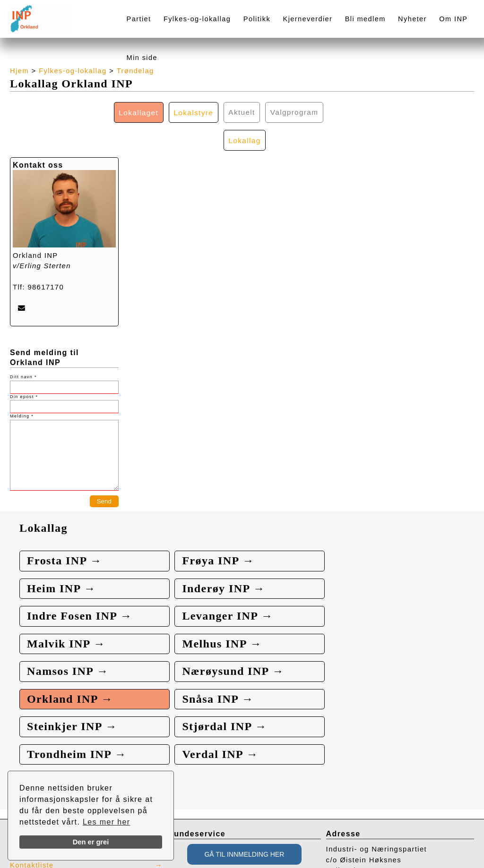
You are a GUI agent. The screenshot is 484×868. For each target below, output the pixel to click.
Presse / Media (38, 739)
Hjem (19, 71)
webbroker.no (48, 865)
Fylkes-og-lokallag (197, 19)
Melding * (22, 389)
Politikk (257, 19)
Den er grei (91, 842)
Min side (142, 58)
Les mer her (107, 822)
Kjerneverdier (308, 19)
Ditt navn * (23, 350)
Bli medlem (365, 19)
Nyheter (412, 19)
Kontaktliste (32, 755)
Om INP (453, 19)
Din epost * (24, 369)
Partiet (139, 19)
